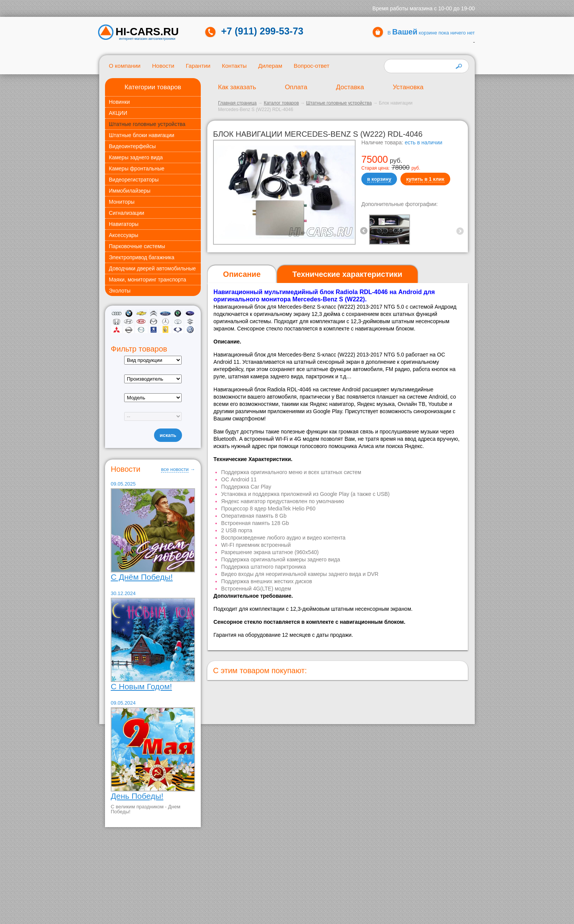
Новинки (119, 102)
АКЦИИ (118, 113)
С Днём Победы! (142, 577)
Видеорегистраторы (134, 180)
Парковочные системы (137, 246)
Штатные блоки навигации (142, 135)
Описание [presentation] (242, 274)
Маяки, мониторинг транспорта (148, 280)
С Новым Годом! (141, 686)
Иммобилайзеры (130, 191)
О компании (125, 66)
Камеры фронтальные (137, 168)
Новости (163, 66)
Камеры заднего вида (136, 157)
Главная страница (237, 103)
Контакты (234, 66)
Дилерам (270, 66)
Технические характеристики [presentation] (347, 274)
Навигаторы (124, 224)
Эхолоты (120, 291)
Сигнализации (126, 213)
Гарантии (198, 66)
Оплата (296, 87)
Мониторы (122, 202)
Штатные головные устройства (147, 124)
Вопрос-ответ (311, 66)
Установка (408, 87)
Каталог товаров (281, 103)
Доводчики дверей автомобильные (152, 268)
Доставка (350, 87)
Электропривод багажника (142, 257)
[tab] (242, 274)
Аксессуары (124, 235)
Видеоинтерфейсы (132, 146)
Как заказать (237, 87)
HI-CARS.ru (147, 32)
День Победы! (137, 796)
